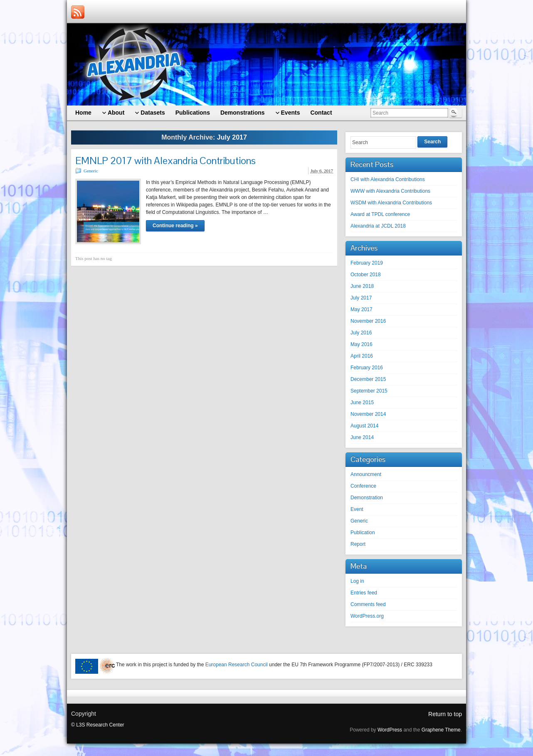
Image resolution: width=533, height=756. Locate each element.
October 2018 (366, 275)
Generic (91, 171)
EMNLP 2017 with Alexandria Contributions (165, 161)
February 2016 (367, 368)
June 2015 (362, 403)
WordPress (390, 730)
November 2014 (368, 414)
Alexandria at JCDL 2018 (378, 226)
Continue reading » (175, 226)
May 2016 (362, 344)
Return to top (445, 714)
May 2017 (362, 309)
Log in (357, 581)
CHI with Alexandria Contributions (388, 179)
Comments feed (368, 604)
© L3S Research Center (98, 725)
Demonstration (367, 498)
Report (358, 544)
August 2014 (364, 426)
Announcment (366, 474)
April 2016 (362, 356)
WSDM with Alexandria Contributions (391, 203)
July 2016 (361, 333)
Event (357, 509)
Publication (363, 533)
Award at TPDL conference (380, 214)
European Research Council (237, 665)
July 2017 (361, 298)
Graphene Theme (441, 730)
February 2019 (367, 263)
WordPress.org (367, 616)
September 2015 (369, 391)
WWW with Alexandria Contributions (390, 191)
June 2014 (362, 437)
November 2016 (368, 321)
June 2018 (362, 286)
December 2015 (368, 379)
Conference (363, 486)
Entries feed (364, 593)
